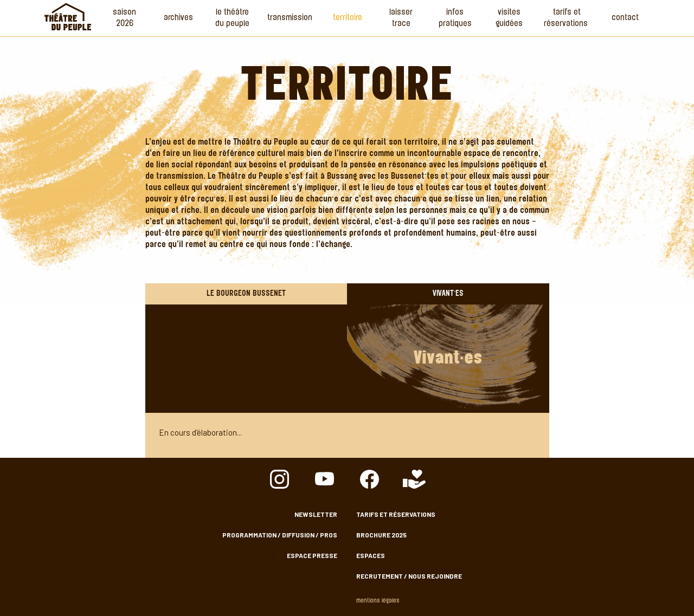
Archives (178, 18)
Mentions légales (378, 601)
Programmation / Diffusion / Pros (280, 535)
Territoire (348, 18)
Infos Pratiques (455, 18)
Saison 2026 (124, 18)
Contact (625, 18)
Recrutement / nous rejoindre (409, 576)
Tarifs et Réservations (567, 18)
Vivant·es (448, 294)
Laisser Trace (401, 18)
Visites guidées (509, 18)
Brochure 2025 (381, 535)
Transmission (290, 18)
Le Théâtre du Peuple (232, 18)
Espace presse (312, 555)
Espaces (371, 555)
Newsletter (316, 514)
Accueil (68, 17)
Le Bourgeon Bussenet (246, 294)
